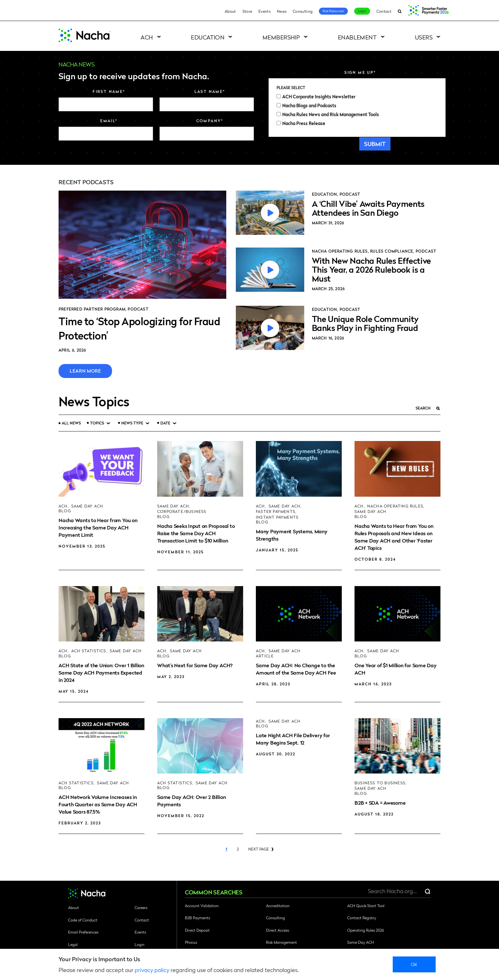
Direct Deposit (197, 930)
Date (165, 423)
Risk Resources (333, 11)
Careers (141, 907)
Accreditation (278, 906)
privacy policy (152, 970)
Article (265, 656)
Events (264, 11)
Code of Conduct (83, 920)
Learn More (85, 371)
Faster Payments (276, 511)
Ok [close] (414, 964)
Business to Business (380, 783)
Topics (97, 423)
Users (424, 37)
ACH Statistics (89, 651)
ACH (147, 37)
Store (247, 11)
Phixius (191, 942)
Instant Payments (277, 517)
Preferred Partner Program (92, 309)
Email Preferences (83, 932)
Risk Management (281, 942)
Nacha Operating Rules (340, 251)
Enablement (358, 37)
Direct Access (278, 930)
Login (362, 11)
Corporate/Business (182, 511)
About (230, 11)
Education (208, 37)
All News (71, 423)
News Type (132, 423)
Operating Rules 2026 (365, 930)
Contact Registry (362, 918)
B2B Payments (197, 918)
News (282, 11)
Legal (73, 944)
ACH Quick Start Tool (366, 906)
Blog (65, 511)
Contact (384, 11)
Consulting (303, 11)
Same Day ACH (87, 506)
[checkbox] (357, 110)
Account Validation (202, 906)
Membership (281, 37)
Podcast (138, 309)
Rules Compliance (392, 251)
